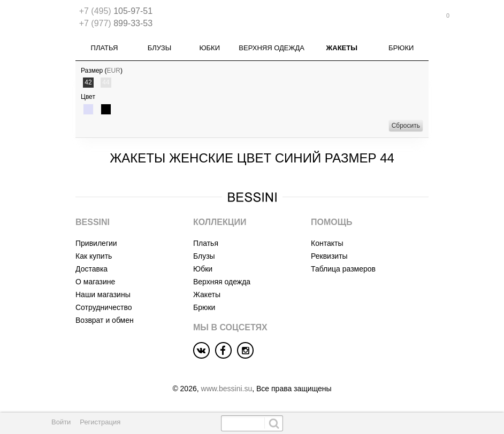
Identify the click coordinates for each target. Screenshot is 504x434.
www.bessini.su (227, 389)
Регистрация (100, 422)
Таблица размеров (343, 269)
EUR (114, 71)
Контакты (327, 243)
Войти (61, 422)
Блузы (159, 48)
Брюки (401, 48)
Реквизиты (329, 256)
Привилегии (96, 243)
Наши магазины (103, 294)
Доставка (91, 269)
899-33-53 (116, 23)
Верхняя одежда (272, 48)
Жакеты (342, 48)
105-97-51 (116, 11)
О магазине (95, 282)
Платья (105, 48)
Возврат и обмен (105, 320)
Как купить (94, 256)
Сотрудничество (104, 307)
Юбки (209, 48)
